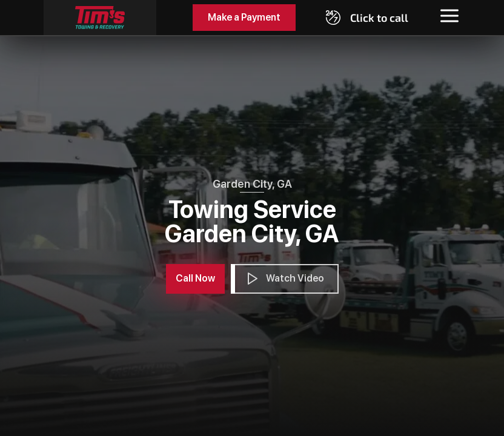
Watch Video (285, 279)
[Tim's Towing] (100, 18)
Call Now (195, 278)
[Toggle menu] (449, 16)
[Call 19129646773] (367, 18)
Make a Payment (244, 17)
